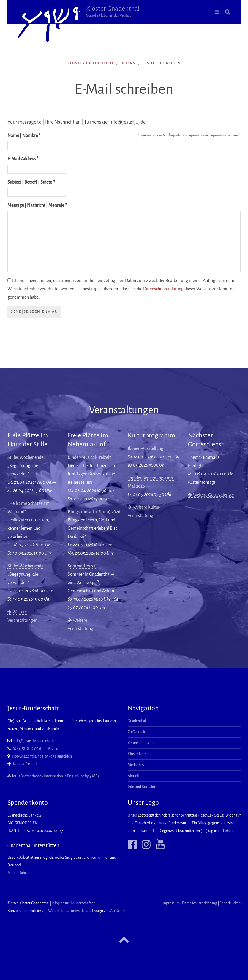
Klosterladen (138, 754)
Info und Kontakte (142, 787)
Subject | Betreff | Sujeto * (31, 182)
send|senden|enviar (34, 312)
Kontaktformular (26, 764)
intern (128, 63)
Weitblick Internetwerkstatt (69, 911)
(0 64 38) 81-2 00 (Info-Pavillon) (37, 749)
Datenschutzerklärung (163, 289)
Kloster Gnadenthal (113, 11)
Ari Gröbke (119, 911)
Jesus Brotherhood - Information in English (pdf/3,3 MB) (53, 776)
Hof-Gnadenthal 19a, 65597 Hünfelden (42, 756)
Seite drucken (230, 903)
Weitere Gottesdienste (211, 495)
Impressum (171, 903)
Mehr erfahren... (20, 873)
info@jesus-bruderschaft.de (35, 741)
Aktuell (133, 776)
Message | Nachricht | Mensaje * (37, 205)
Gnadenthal (137, 721)
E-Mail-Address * (23, 159)
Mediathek (136, 765)
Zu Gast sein (137, 732)
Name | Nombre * (24, 136)
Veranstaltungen (141, 743)
